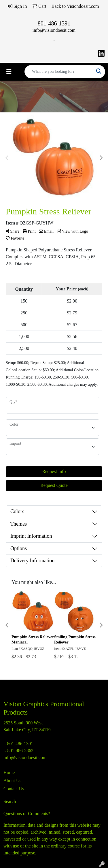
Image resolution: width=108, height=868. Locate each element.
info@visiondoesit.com (54, 30)
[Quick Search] (59, 72)
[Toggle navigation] (9, 72)
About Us (12, 781)
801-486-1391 (54, 23)
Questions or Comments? (27, 814)
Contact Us (14, 789)
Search (10, 801)
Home (9, 773)
